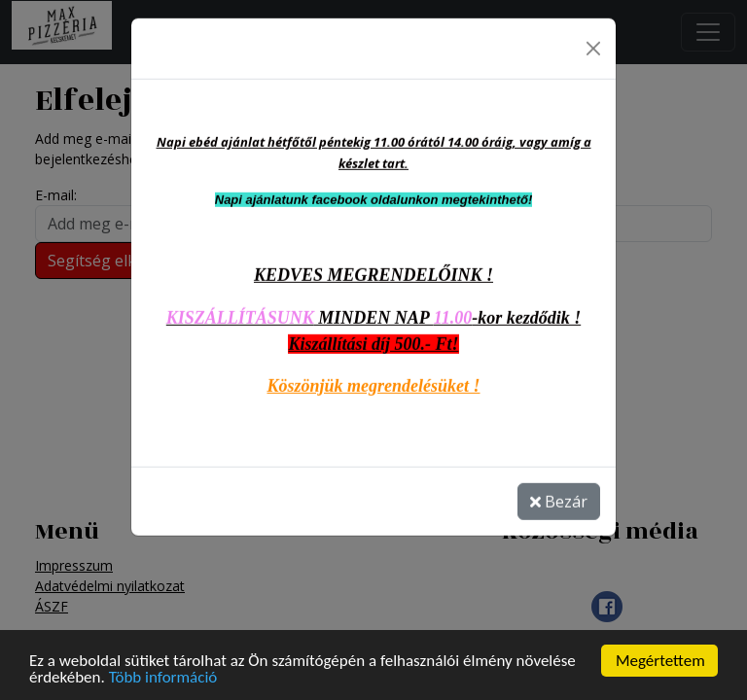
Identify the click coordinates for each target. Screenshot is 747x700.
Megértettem (660, 661)
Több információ (163, 677)
